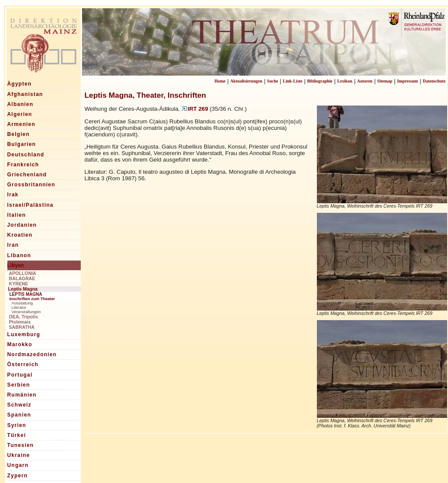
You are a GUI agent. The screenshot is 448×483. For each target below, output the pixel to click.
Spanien (19, 415)
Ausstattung (22, 303)
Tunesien (21, 445)
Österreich (23, 364)
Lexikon (345, 81)
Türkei (17, 435)
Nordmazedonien (32, 354)
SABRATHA (22, 327)
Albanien (20, 104)
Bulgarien (22, 144)
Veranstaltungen (26, 312)
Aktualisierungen (246, 81)
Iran (13, 245)
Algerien (20, 114)
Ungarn (18, 465)
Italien (17, 215)
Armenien (21, 124)
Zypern (18, 476)
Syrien (17, 425)
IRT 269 (195, 109)
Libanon (19, 255)
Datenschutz (434, 81)
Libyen (16, 265)
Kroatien (20, 235)
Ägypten (20, 84)
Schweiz (20, 405)
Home (220, 81)
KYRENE (19, 284)
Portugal (20, 375)
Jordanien (22, 225)
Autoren (365, 81)
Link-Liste (293, 81)
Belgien (19, 134)
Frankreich (23, 165)
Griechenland (27, 175)
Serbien (19, 385)
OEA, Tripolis (24, 317)
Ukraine (19, 455)
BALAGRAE (22, 278)
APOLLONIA (23, 273)
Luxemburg (24, 334)
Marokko (20, 344)
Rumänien (22, 395)
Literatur (19, 308)
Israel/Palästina (31, 205)
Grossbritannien (31, 185)
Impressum (408, 81)
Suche (273, 81)
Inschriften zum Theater (32, 299)
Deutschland (26, 155)
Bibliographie (320, 81)
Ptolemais (20, 322)
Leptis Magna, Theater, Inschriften (145, 95)
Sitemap (385, 81)
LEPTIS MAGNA (26, 294)
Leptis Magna (23, 289)
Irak (13, 195)
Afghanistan (25, 94)
